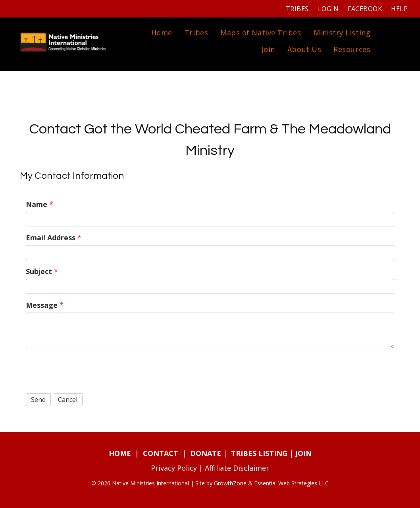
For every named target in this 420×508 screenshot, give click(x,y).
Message (42, 305)
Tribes (297, 9)
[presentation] (86, 370)
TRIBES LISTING (259, 453)
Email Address (51, 238)
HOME (120, 453)
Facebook (365, 9)
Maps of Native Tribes (261, 33)
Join (268, 49)
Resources (352, 49)
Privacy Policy (174, 468)
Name (37, 204)
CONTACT (161, 453)
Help (399, 9)
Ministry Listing (342, 33)
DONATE (206, 453)
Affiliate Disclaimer (237, 468)
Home (162, 33)
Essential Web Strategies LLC (291, 483)
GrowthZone (230, 483)
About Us (304, 49)
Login (328, 9)
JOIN (303, 453)
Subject (39, 271)
